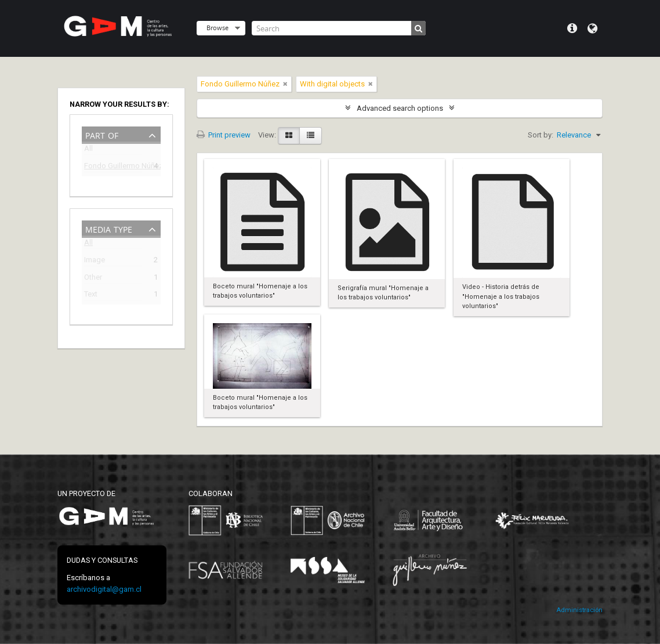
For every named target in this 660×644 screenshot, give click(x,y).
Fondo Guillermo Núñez (113, 167)
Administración (579, 610)
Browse (217, 28)
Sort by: (541, 135)
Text (91, 296)
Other (93, 279)
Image (95, 261)
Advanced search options (400, 108)
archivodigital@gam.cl (104, 589)
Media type (109, 228)
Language (592, 28)
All (88, 151)
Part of (102, 134)
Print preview (224, 135)
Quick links (572, 28)
